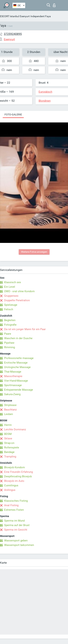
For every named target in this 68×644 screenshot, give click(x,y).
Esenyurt (25, 16)
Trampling (10, 457)
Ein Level (10, 287)
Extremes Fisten (14, 510)
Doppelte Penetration (17, 300)
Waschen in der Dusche (18, 338)
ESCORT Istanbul (10, 16)
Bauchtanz (10, 410)
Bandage (9, 452)
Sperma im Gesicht (16, 530)
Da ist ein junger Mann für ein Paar (25, 329)
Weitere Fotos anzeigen (34, 252)
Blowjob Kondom (15, 467)
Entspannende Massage (19, 390)
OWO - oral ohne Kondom (19, 291)
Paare (8, 334)
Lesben (9, 414)
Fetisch (9, 309)
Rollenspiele (12, 448)
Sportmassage (13, 385)
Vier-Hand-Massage (16, 381)
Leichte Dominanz (15, 429)
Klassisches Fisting (16, 501)
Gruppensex (11, 296)
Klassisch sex (13, 282)
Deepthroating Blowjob (18, 476)
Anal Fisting (11, 505)
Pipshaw (9, 343)
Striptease (10, 405)
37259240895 (13, 34)
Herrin (8, 425)
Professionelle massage (19, 358)
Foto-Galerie (13, 114)
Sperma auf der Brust (17, 525)
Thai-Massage (13, 372)
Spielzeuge (11, 305)
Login (54, 5)
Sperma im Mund (14, 521)
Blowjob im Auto (14, 481)
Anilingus (10, 490)
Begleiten (10, 320)
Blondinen (45, 101)
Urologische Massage (17, 367)
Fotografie (10, 325)
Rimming (10, 347)
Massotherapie (13, 376)
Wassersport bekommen (19, 545)
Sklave (8, 438)
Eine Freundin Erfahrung (18, 472)
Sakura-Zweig (12, 394)
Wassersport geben (16, 541)
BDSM (8, 434)
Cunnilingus (11, 485)
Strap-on (9, 443)
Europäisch (45, 92)
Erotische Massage (16, 363)
